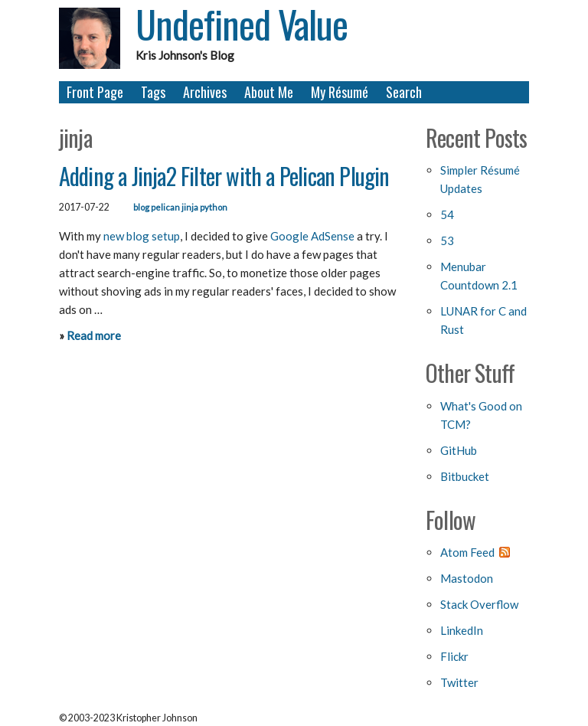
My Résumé (340, 92)
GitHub (459, 450)
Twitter (459, 682)
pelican (165, 207)
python (214, 207)
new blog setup (142, 236)
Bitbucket (465, 476)
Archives (205, 92)
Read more (94, 335)
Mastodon (467, 578)
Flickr (454, 656)
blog (141, 207)
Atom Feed (467, 552)
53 (447, 240)
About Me (269, 92)
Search (404, 92)
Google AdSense (312, 236)
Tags (153, 92)
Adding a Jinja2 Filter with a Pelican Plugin (224, 176)
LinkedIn (462, 630)
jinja (190, 207)
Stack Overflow (479, 604)
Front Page (95, 92)
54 (447, 214)
